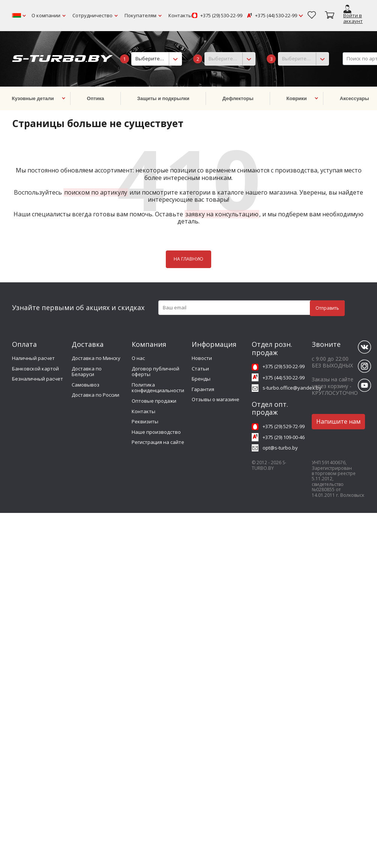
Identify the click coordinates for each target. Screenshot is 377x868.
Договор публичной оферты (155, 372)
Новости (202, 358)
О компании (46, 15)
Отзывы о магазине (216, 399)
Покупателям (140, 15)
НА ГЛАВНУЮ (188, 259)
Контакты (180, 15)
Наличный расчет (33, 358)
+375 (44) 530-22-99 (276, 16)
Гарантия (203, 389)
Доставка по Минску (96, 358)
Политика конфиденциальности (158, 388)
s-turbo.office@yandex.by (292, 388)
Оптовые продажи (154, 401)
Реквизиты (145, 421)
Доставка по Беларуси (87, 372)
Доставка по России (95, 395)
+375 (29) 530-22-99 (221, 16)
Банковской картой (35, 369)
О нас (138, 358)
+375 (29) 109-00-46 (284, 437)
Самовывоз (86, 385)
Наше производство (156, 432)
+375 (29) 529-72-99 (284, 426)
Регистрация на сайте (158, 442)
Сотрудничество (92, 15)
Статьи (200, 369)
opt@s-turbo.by (280, 448)
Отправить (327, 308)
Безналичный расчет (38, 379)
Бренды (201, 379)
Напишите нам (338, 421)
